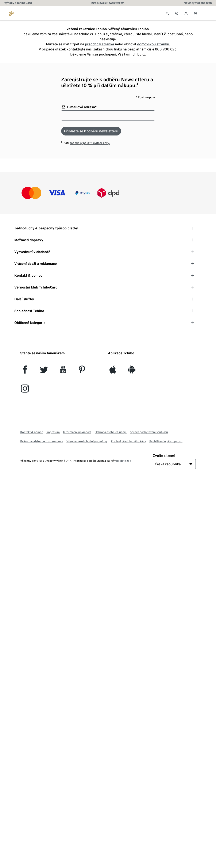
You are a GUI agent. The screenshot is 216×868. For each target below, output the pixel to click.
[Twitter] (44, 371)
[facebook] (25, 371)
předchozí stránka (100, 44)
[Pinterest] (82, 371)
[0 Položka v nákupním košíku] (195, 13)
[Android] (132, 371)
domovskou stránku (153, 44)
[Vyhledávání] (167, 13)
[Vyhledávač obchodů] (177, 13)
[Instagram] (25, 390)
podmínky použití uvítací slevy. (90, 143)
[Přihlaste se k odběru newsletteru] (91, 131)
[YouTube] (63, 371)
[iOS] (113, 371)
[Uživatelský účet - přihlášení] (186, 13)
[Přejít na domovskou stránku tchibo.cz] (11, 13)
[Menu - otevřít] (205, 13)
